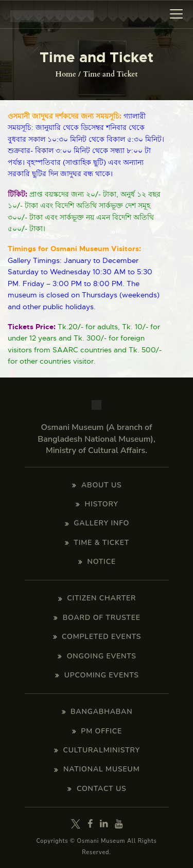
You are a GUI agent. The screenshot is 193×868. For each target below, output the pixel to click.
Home (66, 74)
